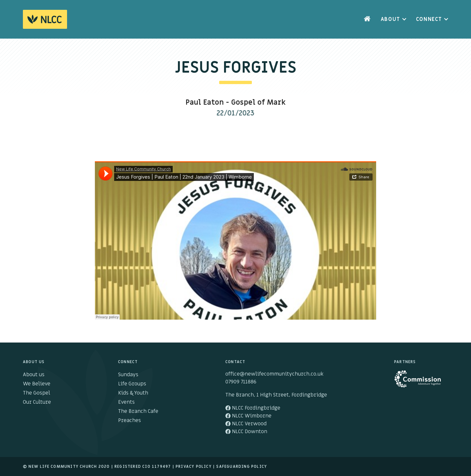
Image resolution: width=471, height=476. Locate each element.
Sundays (128, 375)
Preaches (130, 420)
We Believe (37, 384)
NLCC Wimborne (248, 416)
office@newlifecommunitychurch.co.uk (274, 374)
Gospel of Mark (258, 103)
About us (34, 375)
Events (126, 402)
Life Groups (132, 384)
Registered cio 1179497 (143, 467)
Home (367, 19)
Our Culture (37, 402)
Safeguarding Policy (242, 467)
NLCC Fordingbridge (253, 408)
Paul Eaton (205, 103)
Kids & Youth (133, 393)
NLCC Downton (246, 432)
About (391, 19)
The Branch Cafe (138, 411)
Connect (429, 19)
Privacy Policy (194, 467)
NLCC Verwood (246, 424)
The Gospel (36, 393)
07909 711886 (241, 382)
